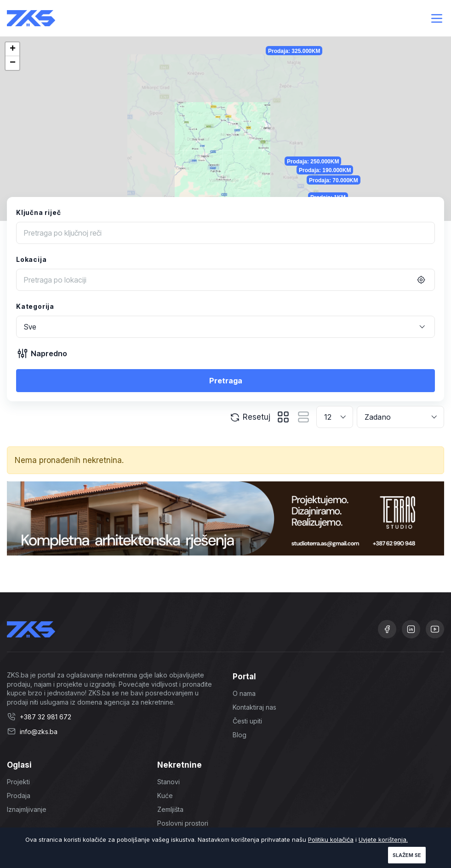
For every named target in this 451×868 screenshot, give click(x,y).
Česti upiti (247, 721)
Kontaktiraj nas (254, 707)
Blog (240, 735)
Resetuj (250, 417)
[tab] (283, 417)
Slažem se (407, 855)
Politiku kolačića (331, 839)
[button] (12, 49)
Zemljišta (170, 809)
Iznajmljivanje (27, 809)
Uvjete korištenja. (383, 839)
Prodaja (19, 796)
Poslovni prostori (183, 823)
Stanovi (168, 782)
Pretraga (226, 381)
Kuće (165, 796)
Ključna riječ (38, 212)
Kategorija (35, 306)
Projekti (18, 782)
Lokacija (31, 259)
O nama (244, 693)
